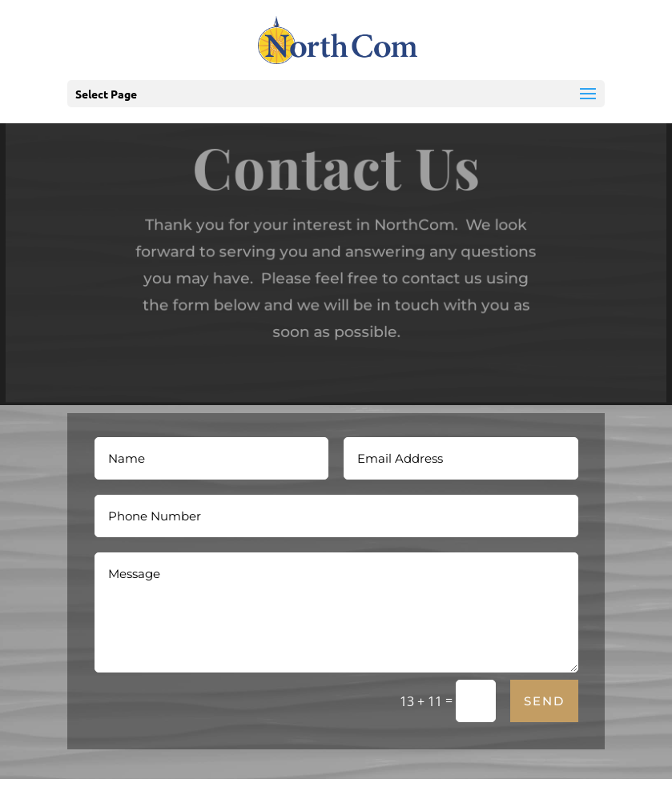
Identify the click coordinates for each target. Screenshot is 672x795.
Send (544, 701)
